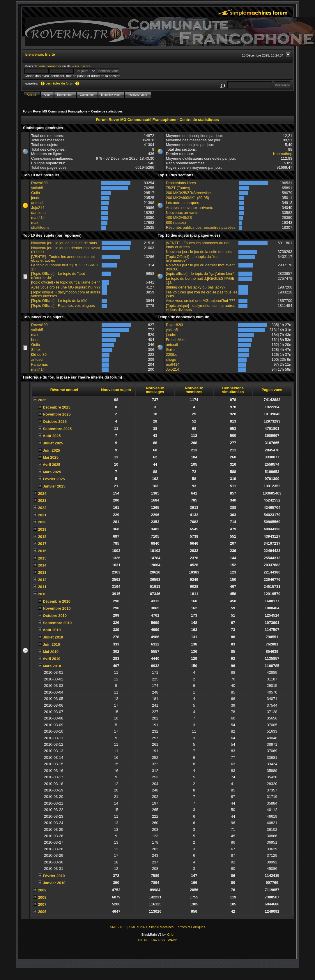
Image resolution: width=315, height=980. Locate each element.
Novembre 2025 (57, 414)
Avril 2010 (52, 659)
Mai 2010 (51, 652)
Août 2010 (52, 630)
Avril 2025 (52, 465)
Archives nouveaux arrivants (190, 208)
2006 (42, 912)
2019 (42, 529)
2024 (42, 493)
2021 (42, 515)
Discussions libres (181, 183)
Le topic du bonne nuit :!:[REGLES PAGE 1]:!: (66, 267)
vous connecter (50, 66)
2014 (42, 565)
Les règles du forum (60, 83)
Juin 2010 (51, 644)
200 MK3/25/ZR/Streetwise (188, 193)
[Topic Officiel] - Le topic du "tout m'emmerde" (58, 276)
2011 (42, 587)
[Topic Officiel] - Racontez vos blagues (63, 306)
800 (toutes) (176, 222)
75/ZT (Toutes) (178, 188)
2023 (42, 500)
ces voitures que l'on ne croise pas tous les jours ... (202, 294)
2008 (42, 897)
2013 (42, 572)
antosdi (37, 203)
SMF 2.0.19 (118, 927)
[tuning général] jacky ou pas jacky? (196, 287)
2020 (42, 522)
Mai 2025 (51, 457)
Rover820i (40, 183)
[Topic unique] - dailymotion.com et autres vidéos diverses (66, 294)
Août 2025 (52, 436)
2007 (42, 904)
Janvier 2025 (54, 486)
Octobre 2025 (55, 422)
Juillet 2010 (53, 637)
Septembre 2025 (57, 429)
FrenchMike (176, 340)
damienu (38, 213)
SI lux (36, 350)
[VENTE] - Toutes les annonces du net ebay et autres (63, 259)
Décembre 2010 (57, 601)
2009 (42, 890)
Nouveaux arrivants (182, 213)
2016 (42, 551)
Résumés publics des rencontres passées (201, 227)
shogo (171, 359)
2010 (42, 594)
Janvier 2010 (54, 883)
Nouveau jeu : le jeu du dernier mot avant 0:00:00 (66, 250)
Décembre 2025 (57, 407)
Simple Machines (161, 927)
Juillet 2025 (53, 443)
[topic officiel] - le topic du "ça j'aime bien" (66, 282)
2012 (42, 580)
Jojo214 (38, 208)
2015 (42, 558)
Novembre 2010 (57, 608)
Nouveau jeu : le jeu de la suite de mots (64, 243)
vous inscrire (81, 66)
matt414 (38, 218)
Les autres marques (183, 203)
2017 (42, 544)
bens (35, 340)
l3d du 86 (39, 354)
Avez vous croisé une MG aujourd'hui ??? (66, 287)
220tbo (172, 354)
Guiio (36, 193)
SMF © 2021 (138, 927)
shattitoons (40, 227)
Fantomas (39, 364)
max (35, 222)
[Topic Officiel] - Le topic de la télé (59, 301)
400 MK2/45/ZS (179, 218)
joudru (36, 198)
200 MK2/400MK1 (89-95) (188, 198)
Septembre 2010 (57, 623)
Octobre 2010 (55, 616)
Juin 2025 (51, 450)
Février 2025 (54, 479)
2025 (42, 400)
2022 (42, 508)
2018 (42, 537)
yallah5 (37, 188)
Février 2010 (54, 876)
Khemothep (283, 154)
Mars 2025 (52, 472)
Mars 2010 (52, 666)
